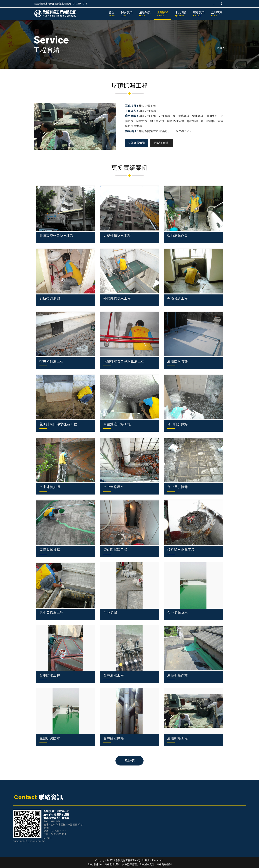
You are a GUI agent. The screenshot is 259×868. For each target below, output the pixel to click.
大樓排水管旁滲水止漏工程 (124, 361)
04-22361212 (58, 831)
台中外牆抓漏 (50, 487)
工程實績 (163, 14)
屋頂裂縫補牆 (50, 550)
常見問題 (181, 14)
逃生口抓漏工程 (51, 613)
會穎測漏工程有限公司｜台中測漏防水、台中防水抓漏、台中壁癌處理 (55, 13)
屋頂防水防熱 (177, 361)
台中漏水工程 (114, 675)
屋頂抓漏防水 (50, 738)
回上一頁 (130, 761)
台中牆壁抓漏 (114, 738)
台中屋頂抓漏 (177, 487)
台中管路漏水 (114, 487)
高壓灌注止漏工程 (117, 424)
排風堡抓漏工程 (51, 361)
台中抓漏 (110, 613)
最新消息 (145, 14)
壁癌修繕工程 (177, 298)
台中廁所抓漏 (177, 424)
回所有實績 (161, 143)
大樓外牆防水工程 (117, 236)
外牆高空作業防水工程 (57, 236)
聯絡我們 (199, 14)
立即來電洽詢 (136, 143)
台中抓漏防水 (177, 613)
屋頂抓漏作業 (177, 675)
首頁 (112, 14)
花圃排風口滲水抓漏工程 (58, 424)
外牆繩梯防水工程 (117, 298)
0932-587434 (58, 834)
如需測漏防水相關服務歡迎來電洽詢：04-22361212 (60, 4)
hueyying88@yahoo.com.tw (29, 841)
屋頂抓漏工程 (177, 738)
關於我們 (127, 14)
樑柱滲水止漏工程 (181, 550)
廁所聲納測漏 (50, 298)
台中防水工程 (50, 675)
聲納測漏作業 (177, 236)
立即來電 (217, 14)
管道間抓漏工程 (115, 550)
